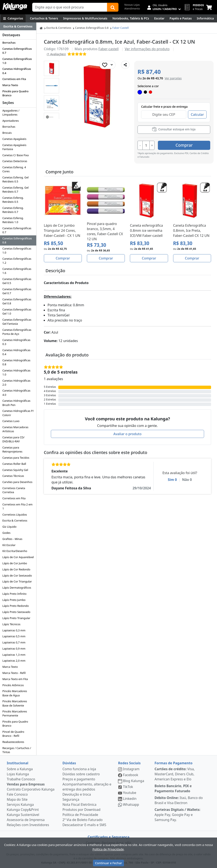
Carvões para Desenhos (17, 482)
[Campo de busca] (70, 7)
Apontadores (11, 121)
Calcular (197, 115)
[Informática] (205, 18)
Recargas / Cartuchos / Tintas (17, 750)
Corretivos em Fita (14, 79)
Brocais (7, 133)
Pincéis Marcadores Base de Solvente (15, 703)
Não (187, 479)
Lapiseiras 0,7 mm (14, 642)
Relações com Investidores (28, 825)
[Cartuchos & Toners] (44, 18)
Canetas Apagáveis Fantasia (14, 147)
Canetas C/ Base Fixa (15, 155)
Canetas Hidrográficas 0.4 (17, 71)
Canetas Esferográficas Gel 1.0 (17, 311)
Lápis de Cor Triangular (17, 581)
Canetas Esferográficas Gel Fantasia (17, 322)
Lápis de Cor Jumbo (15, 563)
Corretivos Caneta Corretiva (14, 490)
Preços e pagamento (79, 779)
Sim (172, 479)
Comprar (185, 145)
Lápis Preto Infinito (14, 594)
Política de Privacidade (80, 815)
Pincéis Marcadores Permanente (15, 713)
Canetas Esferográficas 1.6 (17, 271)
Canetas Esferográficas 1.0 (17, 61)
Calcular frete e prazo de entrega (164, 107)
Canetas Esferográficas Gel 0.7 (17, 291)
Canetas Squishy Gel (15, 470)
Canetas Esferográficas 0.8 (17, 240)
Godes (6, 533)
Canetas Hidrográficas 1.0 (16, 372)
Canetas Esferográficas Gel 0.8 (17, 301)
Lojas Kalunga (18, 774)
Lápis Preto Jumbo (14, 600)
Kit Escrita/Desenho (15, 551)
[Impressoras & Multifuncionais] (85, 18)
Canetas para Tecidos (16, 458)
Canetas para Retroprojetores (12, 449)
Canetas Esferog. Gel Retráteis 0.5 (15, 179)
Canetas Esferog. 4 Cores (14, 169)
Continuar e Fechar (108, 863)
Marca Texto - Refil (14, 673)
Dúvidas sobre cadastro (81, 774)
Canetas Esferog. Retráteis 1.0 (13, 220)
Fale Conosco (17, 794)
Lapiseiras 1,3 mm (14, 655)
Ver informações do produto (147, 49)
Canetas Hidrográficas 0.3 (16, 342)
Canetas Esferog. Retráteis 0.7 (13, 210)
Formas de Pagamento (173, 763)
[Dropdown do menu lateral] (18, 26)
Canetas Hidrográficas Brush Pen (16, 403)
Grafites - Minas (12, 539)
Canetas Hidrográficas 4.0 (16, 393)
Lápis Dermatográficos (17, 588)
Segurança (71, 799)
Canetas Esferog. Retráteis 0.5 (13, 200)
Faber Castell (120, 28)
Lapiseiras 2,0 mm (14, 661)
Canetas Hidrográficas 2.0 (16, 383)
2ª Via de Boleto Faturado (83, 820)
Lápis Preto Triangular (16, 618)
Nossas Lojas (132, 5)
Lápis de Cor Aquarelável (18, 557)
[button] (51, 68)
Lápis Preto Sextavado (16, 612)
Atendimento (132, 9)
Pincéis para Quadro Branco (15, 93)
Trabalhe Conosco (21, 779)
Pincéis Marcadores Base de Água (15, 693)
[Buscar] (113, 7)
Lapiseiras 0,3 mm (14, 630)
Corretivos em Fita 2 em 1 (17, 506)
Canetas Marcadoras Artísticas (15, 429)
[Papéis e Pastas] (181, 18)
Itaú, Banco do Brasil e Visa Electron (179, 800)
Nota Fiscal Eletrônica (79, 805)
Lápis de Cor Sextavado (17, 575)
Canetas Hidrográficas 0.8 (16, 362)
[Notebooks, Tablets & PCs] (131, 18)
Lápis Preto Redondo (16, 606)
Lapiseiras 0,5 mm (14, 636)
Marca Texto (10, 85)
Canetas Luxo (11, 421)
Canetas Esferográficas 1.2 (17, 261)
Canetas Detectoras (15, 161)
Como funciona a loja (79, 769)
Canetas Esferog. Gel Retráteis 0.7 (15, 190)
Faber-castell (108, 49)
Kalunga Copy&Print (23, 810)
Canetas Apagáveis (14, 139)
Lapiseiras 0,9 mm (14, 649)
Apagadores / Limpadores (11, 112)
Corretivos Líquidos (15, 515)
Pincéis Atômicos (13, 685)
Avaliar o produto (127, 434)
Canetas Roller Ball (14, 464)
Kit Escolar (9, 545)
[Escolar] (159, 18)
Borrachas (9, 43)
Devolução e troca (77, 794)
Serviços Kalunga (20, 805)
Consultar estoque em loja (174, 129)
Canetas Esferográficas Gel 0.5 (17, 281)
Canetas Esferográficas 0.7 (17, 51)
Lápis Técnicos (11, 624)
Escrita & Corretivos (15, 520)
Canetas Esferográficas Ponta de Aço (17, 332)
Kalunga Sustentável (23, 815)
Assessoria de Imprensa (26, 820)
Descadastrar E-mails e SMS (84, 825)
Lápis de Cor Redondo (16, 569)
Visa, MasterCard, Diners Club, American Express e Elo (175, 774)
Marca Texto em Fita (15, 679)
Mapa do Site (17, 799)
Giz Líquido (9, 527)
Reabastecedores (13, 742)
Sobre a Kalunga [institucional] (20, 769)
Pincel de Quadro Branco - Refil (13, 734)
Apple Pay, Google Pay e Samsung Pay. (177, 815)
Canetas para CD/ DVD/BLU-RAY (13, 439)
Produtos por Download (81, 810)
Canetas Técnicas (13, 476)
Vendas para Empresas (26, 784)
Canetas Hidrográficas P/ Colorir (18, 413)
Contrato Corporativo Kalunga (31, 789)
